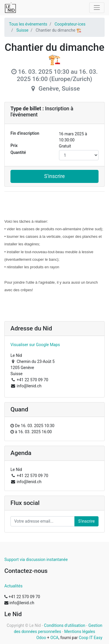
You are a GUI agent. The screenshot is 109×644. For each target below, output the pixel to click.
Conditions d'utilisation (65, 625)
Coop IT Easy (91, 638)
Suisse (22, 30)
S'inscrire (54, 176)
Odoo (41, 638)
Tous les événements (28, 24)
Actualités (13, 586)
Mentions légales (80, 632)
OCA (54, 638)
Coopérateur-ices (70, 24)
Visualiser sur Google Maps (35, 345)
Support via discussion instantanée (36, 560)
